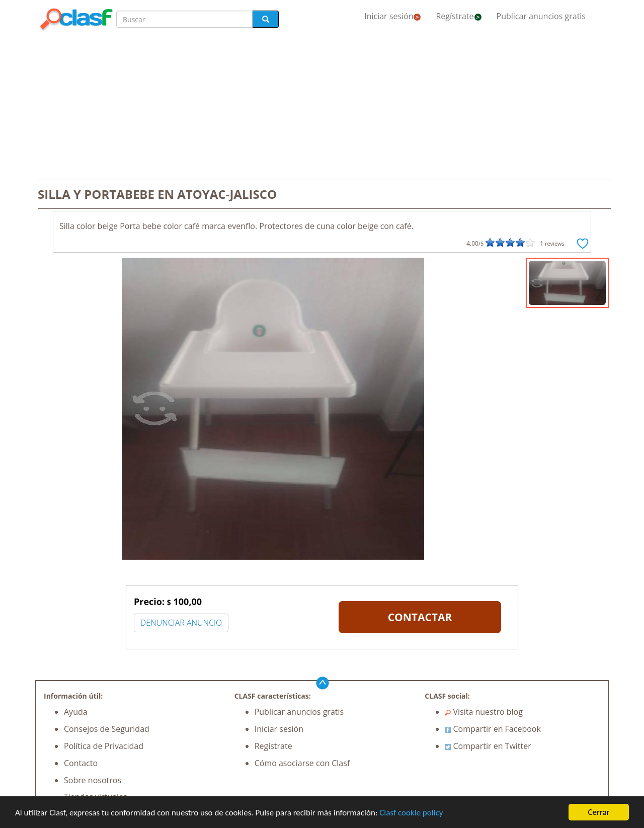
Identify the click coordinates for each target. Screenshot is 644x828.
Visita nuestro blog (484, 712)
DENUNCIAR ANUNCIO (181, 623)
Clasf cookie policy (411, 813)
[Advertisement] (322, 107)
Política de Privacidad (104, 746)
